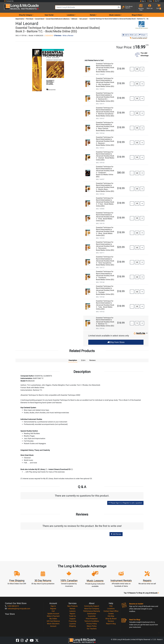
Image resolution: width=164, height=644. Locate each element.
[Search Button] (119, 7)
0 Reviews (58, 36)
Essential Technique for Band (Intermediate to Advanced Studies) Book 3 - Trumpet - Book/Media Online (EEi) (105, 290)
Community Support (92, 606)
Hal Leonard (83, 19)
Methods (74, 19)
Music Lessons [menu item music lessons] (115, 15)
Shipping (72, 626)
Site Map (111, 616)
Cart (53, 611)
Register (53, 609)
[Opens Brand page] (142, 25)
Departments (20, 19)
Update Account (53, 614)
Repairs (72, 614)
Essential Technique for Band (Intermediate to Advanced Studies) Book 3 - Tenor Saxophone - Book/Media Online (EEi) (105, 261)
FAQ (111, 606)
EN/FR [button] (156, 1)
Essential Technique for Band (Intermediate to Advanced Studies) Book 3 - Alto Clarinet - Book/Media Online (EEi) (105, 68)
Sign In (53, 606)
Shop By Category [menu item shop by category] (26, 15)
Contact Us (9, 1)
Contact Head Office (111, 611)
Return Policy (92, 626)
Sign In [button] (143, 1)
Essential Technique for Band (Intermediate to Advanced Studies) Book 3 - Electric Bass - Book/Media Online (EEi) (105, 187)
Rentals (72, 609)
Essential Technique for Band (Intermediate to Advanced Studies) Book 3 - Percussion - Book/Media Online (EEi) (105, 246)
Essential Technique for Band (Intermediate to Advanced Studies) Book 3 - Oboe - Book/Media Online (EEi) (105, 231)
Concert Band (39, 19)
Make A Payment (53, 616)
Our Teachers (92, 629)
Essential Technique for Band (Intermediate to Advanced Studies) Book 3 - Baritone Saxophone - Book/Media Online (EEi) (105, 112)
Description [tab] (73, 360)
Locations (111, 609)
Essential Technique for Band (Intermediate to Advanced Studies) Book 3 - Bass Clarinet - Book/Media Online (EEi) (105, 126)
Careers (111, 614)
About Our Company (92, 609)
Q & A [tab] (83, 360)
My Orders (53, 619)
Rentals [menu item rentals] (93, 15)
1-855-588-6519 (12, 606)
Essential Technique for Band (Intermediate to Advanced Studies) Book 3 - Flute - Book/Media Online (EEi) (105, 217)
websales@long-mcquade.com (18, 609)
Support (72, 619)
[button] (158, 8)
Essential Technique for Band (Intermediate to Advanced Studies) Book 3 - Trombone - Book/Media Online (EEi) (105, 276)
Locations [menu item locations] (70, 15)
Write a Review (68, 36)
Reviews (111, 621)
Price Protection (92, 619)
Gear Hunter (49, 15)
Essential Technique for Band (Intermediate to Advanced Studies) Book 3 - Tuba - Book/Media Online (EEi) (105, 305)
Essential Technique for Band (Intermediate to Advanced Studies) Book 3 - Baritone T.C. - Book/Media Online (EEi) (105, 322)
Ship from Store (116, 342)
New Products (72, 606)
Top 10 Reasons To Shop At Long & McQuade (141, 593)
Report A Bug (111, 624)
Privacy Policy (92, 624)
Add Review (116, 534)
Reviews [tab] (92, 360)
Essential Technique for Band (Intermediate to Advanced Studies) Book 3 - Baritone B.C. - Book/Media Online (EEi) (105, 97)
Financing (72, 621)
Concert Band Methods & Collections (58, 19)
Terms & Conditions (92, 621)
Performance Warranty (92, 611)
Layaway (72, 624)
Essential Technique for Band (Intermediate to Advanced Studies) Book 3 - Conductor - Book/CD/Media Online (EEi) (105, 172)
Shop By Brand (111, 619)
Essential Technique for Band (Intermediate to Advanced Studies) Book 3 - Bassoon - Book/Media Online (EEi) (105, 141)
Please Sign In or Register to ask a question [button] (125, 503)
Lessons (72, 611)
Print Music (29, 19)
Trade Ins (72, 616)
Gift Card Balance (53, 621)
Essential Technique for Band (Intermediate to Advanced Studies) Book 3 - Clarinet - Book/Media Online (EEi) (105, 156)
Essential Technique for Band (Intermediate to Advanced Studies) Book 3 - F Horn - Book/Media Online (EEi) (105, 202)
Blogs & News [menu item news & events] (137, 15)
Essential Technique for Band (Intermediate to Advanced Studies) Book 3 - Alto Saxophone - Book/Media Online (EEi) (105, 82)
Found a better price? (139, 38)
